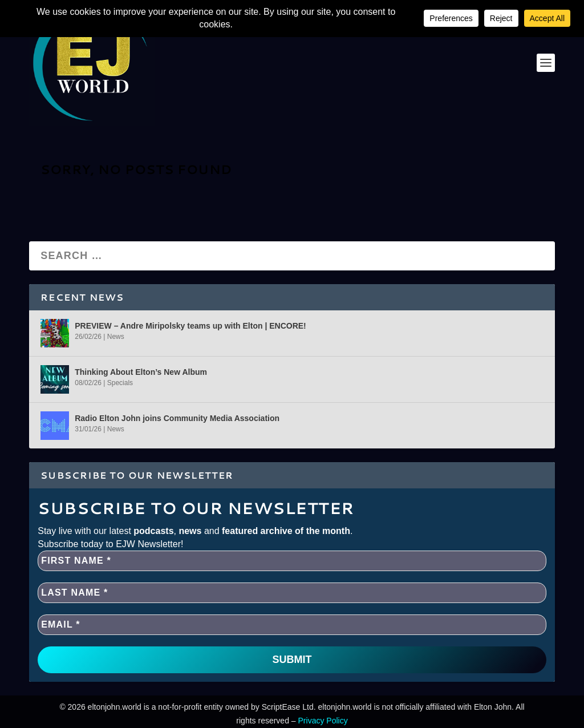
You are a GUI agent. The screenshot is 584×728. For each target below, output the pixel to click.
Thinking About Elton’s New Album (141, 372)
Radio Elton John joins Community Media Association (177, 418)
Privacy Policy (323, 721)
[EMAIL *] (292, 625)
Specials (120, 383)
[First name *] (292, 561)
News (116, 337)
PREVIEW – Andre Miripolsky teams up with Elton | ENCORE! (190, 326)
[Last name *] (292, 593)
